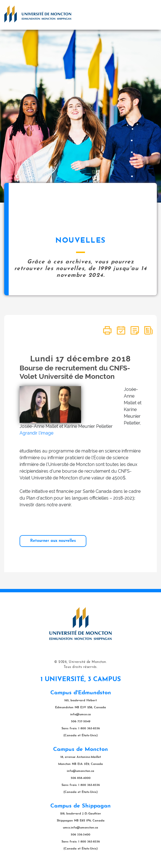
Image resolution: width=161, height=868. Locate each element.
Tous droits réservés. (81, 667)
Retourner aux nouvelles (53, 541)
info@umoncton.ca (80, 771)
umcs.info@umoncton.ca (80, 828)
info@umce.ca (80, 715)
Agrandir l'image (36, 433)
